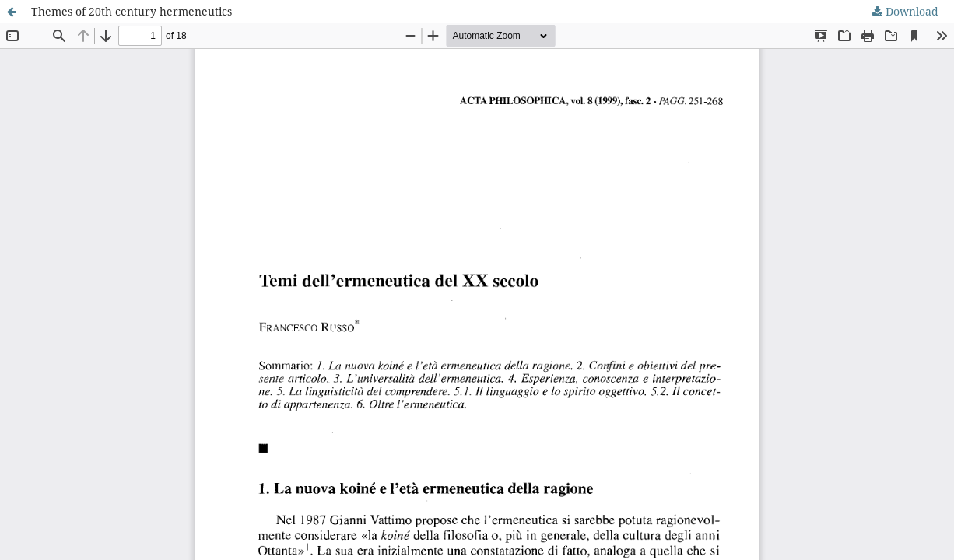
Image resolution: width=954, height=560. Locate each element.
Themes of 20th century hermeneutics (132, 11)
